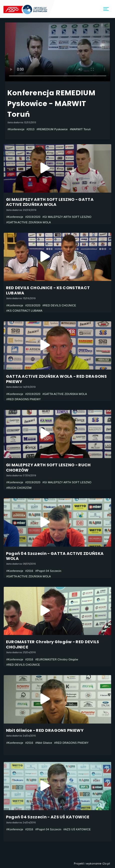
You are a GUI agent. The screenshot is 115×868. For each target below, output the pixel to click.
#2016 (29, 571)
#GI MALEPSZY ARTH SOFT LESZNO (67, 217)
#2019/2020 (33, 217)
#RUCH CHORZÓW (19, 488)
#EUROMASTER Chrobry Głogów (57, 659)
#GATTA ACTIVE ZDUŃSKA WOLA (29, 222)
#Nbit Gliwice (44, 743)
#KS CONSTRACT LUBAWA (25, 311)
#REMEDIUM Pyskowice (52, 129)
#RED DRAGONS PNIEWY (24, 399)
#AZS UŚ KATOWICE (77, 829)
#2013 (31, 129)
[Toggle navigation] (106, 9)
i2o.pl (106, 864)
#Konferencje (16, 129)
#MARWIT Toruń (80, 129)
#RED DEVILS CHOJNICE (59, 305)
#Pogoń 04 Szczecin (48, 571)
